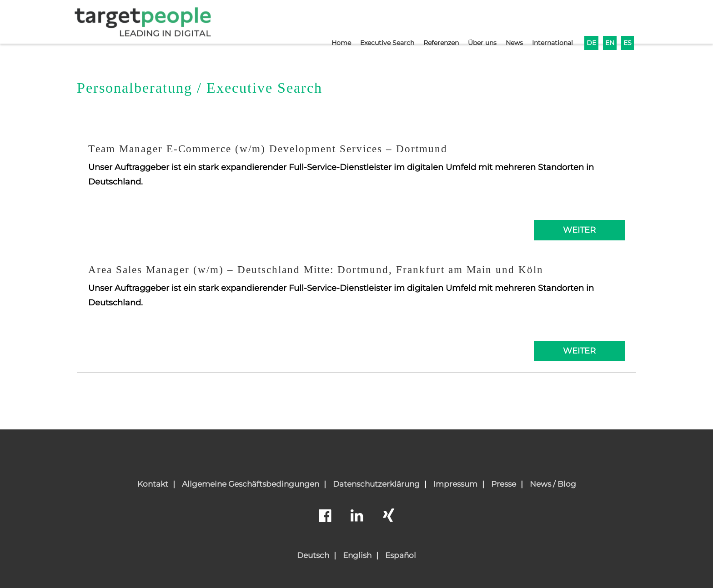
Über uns (475, 21)
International (549, 21)
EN (609, 21)
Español (401, 555)
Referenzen (431, 21)
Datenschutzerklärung (376, 484)
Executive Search (373, 21)
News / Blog (553, 484)
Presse (504, 484)
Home (325, 21)
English (357, 555)
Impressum (455, 484)
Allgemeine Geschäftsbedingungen (251, 484)
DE (590, 21)
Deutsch (313, 555)
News (509, 21)
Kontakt (153, 484)
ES (627, 21)
